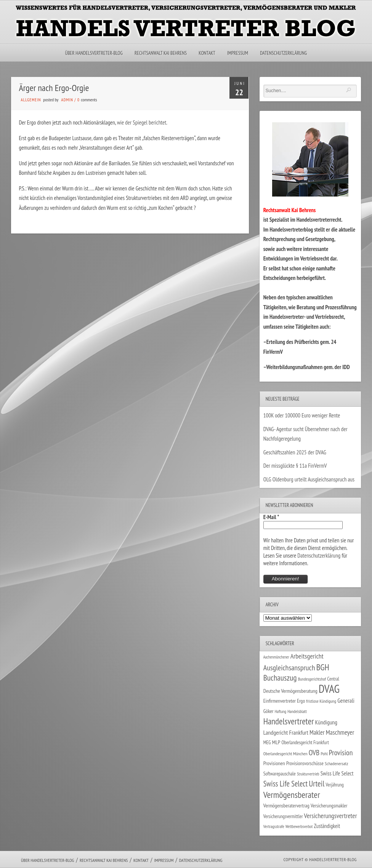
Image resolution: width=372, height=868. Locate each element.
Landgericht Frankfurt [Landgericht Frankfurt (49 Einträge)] (286, 732)
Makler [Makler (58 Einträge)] (317, 732)
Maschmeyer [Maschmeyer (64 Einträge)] (340, 732)
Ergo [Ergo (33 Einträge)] (301, 701)
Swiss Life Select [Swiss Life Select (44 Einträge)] (337, 773)
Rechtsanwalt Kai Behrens (161, 53)
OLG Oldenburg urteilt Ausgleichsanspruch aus (309, 479)
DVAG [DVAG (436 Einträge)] (329, 689)
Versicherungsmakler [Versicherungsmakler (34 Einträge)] (329, 806)
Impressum (238, 53)
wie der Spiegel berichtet (142, 122)
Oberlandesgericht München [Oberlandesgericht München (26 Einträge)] (285, 754)
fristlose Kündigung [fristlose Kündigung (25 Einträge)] (321, 701)
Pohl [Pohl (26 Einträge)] (324, 754)
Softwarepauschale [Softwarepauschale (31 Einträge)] (280, 774)
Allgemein (31, 100)
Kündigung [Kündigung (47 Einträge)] (326, 722)
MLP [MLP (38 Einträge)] (276, 742)
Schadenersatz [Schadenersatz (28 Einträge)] (337, 763)
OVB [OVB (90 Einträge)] (314, 752)
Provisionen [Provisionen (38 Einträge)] (274, 763)
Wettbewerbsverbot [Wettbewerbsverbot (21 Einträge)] (299, 826)
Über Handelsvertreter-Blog (94, 53)
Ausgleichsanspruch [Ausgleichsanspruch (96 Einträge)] (289, 668)
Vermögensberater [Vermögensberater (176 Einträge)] (292, 795)
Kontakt (207, 53)
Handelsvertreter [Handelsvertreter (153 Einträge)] (289, 721)
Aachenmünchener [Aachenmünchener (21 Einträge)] (276, 657)
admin (67, 100)
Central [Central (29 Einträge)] (333, 679)
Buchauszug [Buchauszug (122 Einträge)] (280, 678)
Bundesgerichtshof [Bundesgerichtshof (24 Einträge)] (312, 679)
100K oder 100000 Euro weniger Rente (302, 415)
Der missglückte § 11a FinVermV (295, 466)
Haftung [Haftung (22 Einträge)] (281, 711)
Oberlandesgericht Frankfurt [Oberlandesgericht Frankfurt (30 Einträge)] (305, 743)
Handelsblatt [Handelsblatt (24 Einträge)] (297, 711)
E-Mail (271, 517)
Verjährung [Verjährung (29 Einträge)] (335, 785)
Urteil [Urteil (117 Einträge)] (317, 783)
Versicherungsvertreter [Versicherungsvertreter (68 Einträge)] (331, 816)
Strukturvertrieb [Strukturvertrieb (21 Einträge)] (308, 774)
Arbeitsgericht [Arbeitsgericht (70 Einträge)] (307, 656)
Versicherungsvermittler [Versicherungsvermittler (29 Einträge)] (283, 816)
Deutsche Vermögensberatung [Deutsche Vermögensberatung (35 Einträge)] (290, 691)
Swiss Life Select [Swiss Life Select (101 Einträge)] (285, 784)
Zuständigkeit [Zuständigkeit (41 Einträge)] (327, 826)
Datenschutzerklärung (283, 53)
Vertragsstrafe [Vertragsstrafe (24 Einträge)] (274, 826)
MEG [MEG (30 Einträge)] (267, 743)
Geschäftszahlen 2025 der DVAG (295, 452)
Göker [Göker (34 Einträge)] (269, 711)
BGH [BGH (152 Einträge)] (323, 667)
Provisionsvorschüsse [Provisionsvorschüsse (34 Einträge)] (305, 763)
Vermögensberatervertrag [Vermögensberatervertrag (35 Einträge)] (286, 806)
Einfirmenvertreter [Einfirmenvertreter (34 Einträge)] (280, 701)
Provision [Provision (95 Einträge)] (341, 752)
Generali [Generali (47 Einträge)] (346, 700)
